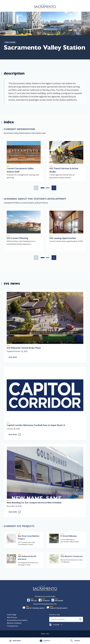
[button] (36, 188)
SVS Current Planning (17, 238)
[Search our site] (64, 619)
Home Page (12, 615)
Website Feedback (14, 623)
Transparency (12, 626)
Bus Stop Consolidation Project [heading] (29, 537)
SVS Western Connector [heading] (72, 556)
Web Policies (12, 617)
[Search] (80, 619)
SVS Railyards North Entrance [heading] (27, 558)
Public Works (10, 42)
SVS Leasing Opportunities (63, 238)
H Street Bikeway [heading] (69, 536)
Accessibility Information (17, 620)
